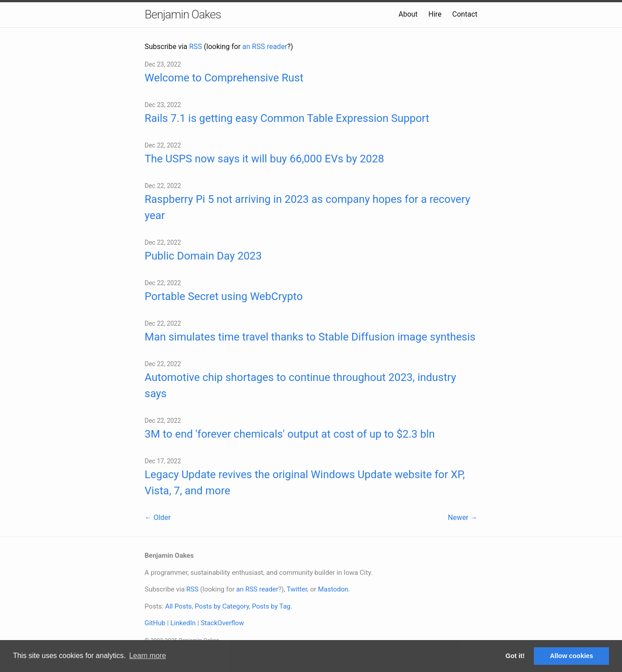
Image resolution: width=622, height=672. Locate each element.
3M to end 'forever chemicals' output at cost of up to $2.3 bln (290, 434)
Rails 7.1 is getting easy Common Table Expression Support (287, 118)
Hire (435, 14)
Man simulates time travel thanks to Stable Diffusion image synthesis (310, 337)
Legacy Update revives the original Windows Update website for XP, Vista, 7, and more (305, 483)
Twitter (297, 589)
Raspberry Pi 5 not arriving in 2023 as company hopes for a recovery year (308, 207)
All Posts (178, 606)
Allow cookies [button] (572, 656)
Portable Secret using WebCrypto (224, 296)
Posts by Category (222, 606)
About (408, 14)
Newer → (463, 517)
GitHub (155, 623)
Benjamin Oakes (183, 14)
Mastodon (333, 589)
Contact (465, 14)
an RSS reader (265, 47)
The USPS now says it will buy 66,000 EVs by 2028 (264, 159)
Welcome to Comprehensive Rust (224, 78)
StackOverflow (222, 623)
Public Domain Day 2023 (204, 256)
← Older (158, 517)
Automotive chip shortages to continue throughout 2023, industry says (300, 385)
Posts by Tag (271, 606)
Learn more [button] (148, 656)
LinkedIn (183, 623)
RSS (196, 47)
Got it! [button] (515, 656)
